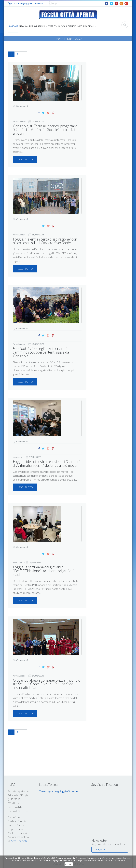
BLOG (62, 26)
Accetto (69, 864)
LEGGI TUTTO (25, 159)
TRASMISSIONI (38, 27)
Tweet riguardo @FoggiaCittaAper (59, 790)
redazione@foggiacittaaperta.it (25, 4)
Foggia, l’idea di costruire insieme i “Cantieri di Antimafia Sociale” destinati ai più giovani (46, 463)
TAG (69, 39)
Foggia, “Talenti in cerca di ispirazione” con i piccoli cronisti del (45, 241)
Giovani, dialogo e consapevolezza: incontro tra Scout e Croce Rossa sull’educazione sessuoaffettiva (46, 683)
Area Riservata (18, 839)
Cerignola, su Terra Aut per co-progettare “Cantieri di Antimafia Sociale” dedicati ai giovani (44, 130)
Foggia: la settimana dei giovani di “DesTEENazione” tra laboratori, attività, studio (43, 570)
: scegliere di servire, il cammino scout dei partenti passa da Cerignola (40, 352)
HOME (13, 26)
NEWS (23, 27)
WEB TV (53, 26)
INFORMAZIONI (87, 27)
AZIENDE (71, 26)
